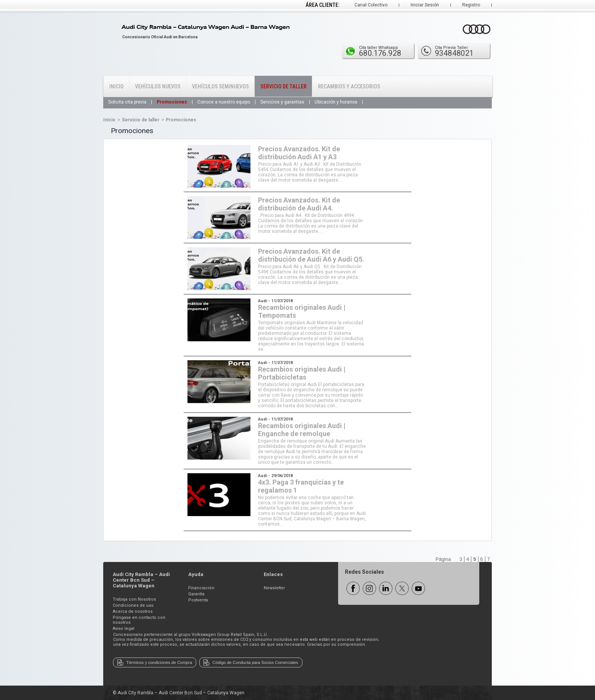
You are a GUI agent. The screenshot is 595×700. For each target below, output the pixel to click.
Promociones (172, 102)
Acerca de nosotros (133, 611)
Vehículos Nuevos (158, 86)
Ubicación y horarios (336, 102)
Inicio (116, 86)
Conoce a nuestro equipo (224, 102)
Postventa (198, 600)
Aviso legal (124, 629)
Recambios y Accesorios (349, 86)
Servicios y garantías (282, 102)
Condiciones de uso (133, 605)
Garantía (196, 594)
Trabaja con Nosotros (134, 599)
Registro (471, 5)
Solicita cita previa (127, 102)
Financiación (201, 588)
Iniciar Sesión (425, 5)
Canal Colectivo (371, 5)
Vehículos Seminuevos (220, 86)
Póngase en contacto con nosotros (139, 620)
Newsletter (274, 588)
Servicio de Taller (283, 86)
